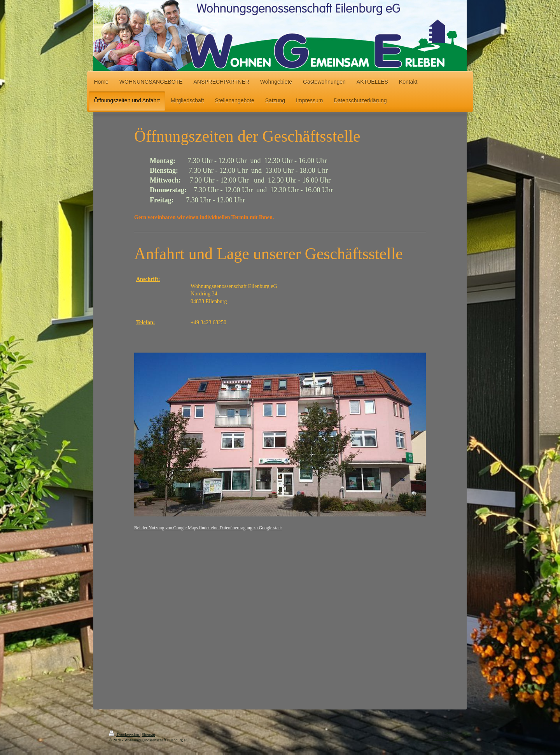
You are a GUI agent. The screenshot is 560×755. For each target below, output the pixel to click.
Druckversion (124, 735)
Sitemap (148, 735)
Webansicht (442, 738)
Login (446, 733)
